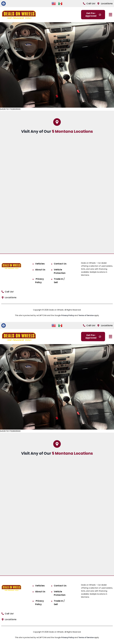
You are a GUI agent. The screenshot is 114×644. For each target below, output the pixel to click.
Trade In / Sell (59, 281)
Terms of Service (86, 315)
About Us (40, 270)
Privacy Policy (39, 281)
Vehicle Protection (60, 271)
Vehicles (40, 264)
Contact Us (60, 264)
